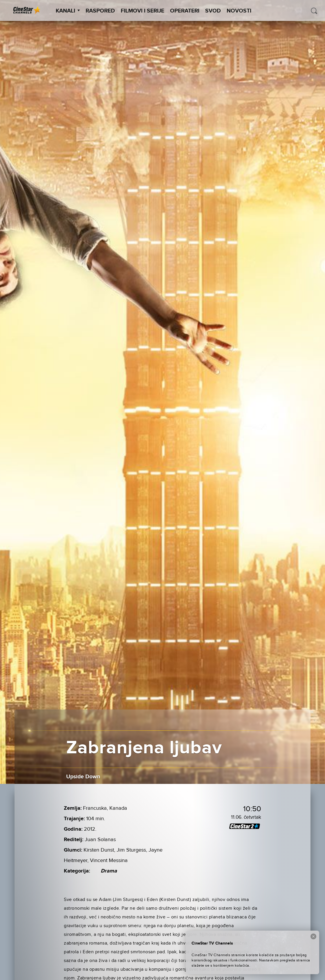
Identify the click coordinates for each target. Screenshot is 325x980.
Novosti (239, 11)
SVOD (213, 11)
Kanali (68, 11)
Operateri (185, 11)
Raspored (100, 11)
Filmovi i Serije (142, 11)
